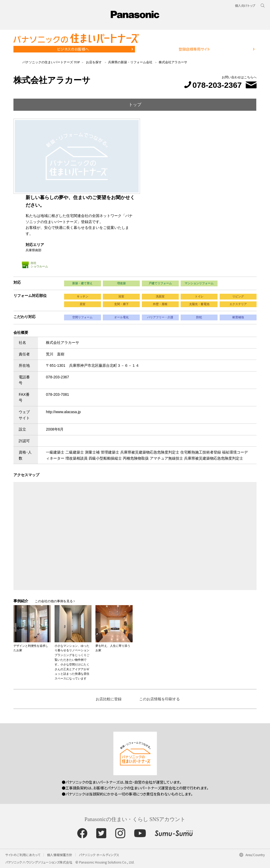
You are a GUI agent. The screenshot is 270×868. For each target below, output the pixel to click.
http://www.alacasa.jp (63, 412)
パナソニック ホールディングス (99, 855)
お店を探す (94, 62)
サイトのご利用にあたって (23, 855)
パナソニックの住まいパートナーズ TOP (51, 62)
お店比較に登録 (109, 699)
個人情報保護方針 (60, 855)
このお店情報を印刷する (160, 699)
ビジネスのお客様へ (73, 49)
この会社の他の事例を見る (54, 601)
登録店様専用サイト (194, 49)
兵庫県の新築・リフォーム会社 (130, 62)
